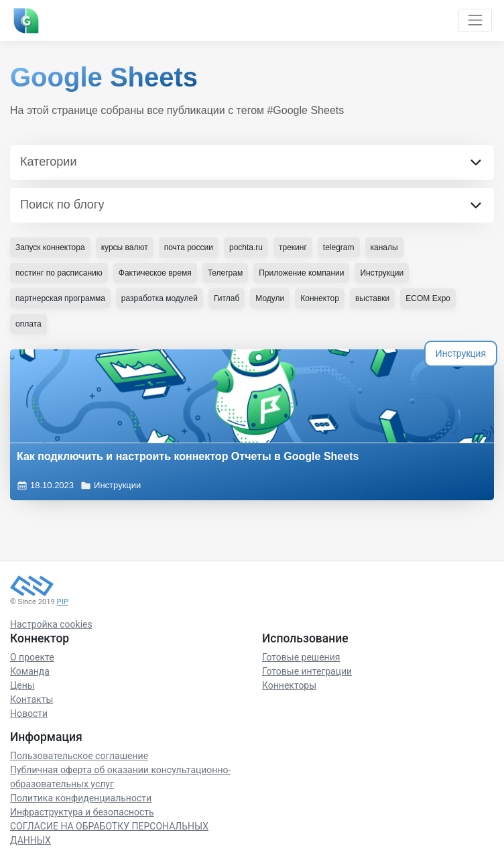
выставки (372, 298)
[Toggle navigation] (475, 20)
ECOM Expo (428, 298)
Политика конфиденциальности (81, 798)
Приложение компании (301, 273)
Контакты (31, 699)
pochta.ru (246, 247)
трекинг (293, 247)
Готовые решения (301, 657)
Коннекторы (289, 685)
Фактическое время (155, 273)
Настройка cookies (51, 624)
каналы (384, 247)
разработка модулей (160, 298)
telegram (339, 247)
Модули (270, 298)
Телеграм (226, 273)
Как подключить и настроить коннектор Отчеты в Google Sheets (188, 456)
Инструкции (111, 485)
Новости (29, 713)
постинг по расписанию (59, 273)
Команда (30, 671)
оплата (28, 324)
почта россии (189, 247)
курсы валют (125, 247)
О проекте (32, 657)
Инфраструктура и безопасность (82, 812)
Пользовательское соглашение (79, 756)
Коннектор (320, 298)
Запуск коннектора (50, 247)
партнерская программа (60, 298)
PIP (63, 602)
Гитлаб (227, 298)
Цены (22, 685)
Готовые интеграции (307, 671)
